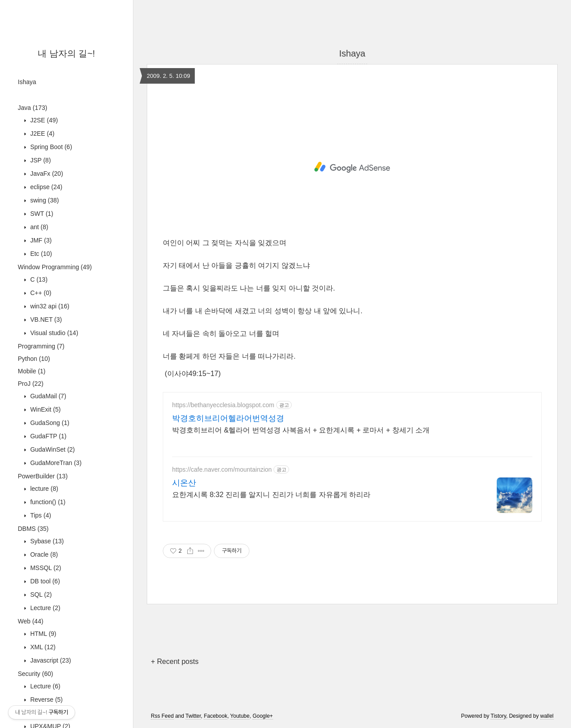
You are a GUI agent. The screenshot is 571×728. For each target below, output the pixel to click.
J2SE (43, 120)
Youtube (240, 716)
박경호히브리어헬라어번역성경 (228, 418)
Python (34, 359)
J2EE (41, 133)
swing (44, 200)
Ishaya (27, 82)
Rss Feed (162, 716)
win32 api (49, 306)
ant (38, 227)
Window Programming (55, 267)
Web (30, 621)
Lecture (44, 608)
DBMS (33, 529)
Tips (40, 515)
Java (32, 108)
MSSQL (45, 568)
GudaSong (49, 423)
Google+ (263, 716)
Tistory (498, 716)
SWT (41, 214)
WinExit (44, 409)
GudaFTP (47, 436)
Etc (40, 254)
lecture (43, 489)
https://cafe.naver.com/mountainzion (222, 469)
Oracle (43, 554)
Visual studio (53, 333)
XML (42, 647)
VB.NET (45, 320)
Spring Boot (50, 147)
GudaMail (47, 396)
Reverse (46, 700)
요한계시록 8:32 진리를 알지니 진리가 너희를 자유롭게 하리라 (271, 495)
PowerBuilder (43, 476)
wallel (547, 716)
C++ (40, 293)
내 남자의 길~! (66, 53)
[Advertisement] (352, 167)
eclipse (45, 187)
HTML (42, 634)
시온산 (184, 483)
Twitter (193, 716)
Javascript (50, 660)
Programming (41, 346)
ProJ (31, 384)
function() (47, 502)
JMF (40, 240)
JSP (40, 160)
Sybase (46, 541)
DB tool (44, 581)
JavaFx (46, 174)
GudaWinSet (52, 449)
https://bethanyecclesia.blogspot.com (223, 405)
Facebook (215, 716)
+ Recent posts (175, 661)
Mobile (32, 371)
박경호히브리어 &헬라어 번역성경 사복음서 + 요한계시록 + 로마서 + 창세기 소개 (301, 430)
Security (35, 674)
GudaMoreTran (55, 463)
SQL (40, 595)
